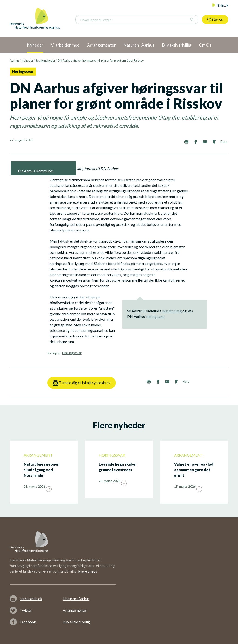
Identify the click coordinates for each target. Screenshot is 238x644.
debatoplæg (172, 311)
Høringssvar (72, 353)
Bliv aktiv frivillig (76, 622)
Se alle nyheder (45, 60)
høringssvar (156, 316)
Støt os (215, 19)
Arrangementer (75, 610)
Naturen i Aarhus (76, 599)
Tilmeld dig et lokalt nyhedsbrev (82, 383)
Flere (224, 142)
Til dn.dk (220, 5)
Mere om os (88, 571)
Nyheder (27, 60)
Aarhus (15, 60)
